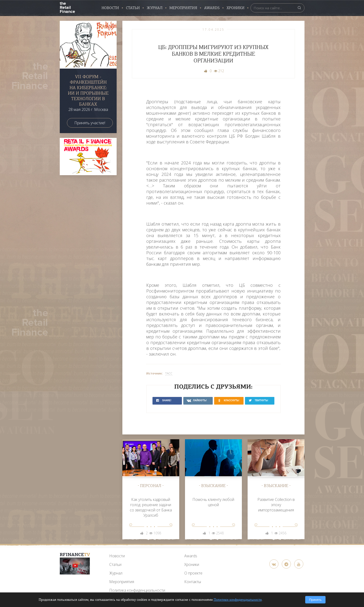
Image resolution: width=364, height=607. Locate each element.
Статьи (133, 8)
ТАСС (169, 373)
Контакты (193, 582)
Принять (315, 600)
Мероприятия (183, 8)
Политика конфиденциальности (137, 590)
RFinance (75, 555)
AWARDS (212, 8)
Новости (110, 8)
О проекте (193, 573)
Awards (191, 556)
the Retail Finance (67, 7)
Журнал (155, 8)
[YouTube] (75, 566)
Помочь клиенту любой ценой (213, 502)
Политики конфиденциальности (238, 600)
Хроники (236, 8)
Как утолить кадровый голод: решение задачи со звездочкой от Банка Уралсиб (151, 507)
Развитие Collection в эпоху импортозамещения (276, 505)
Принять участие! (90, 123)
